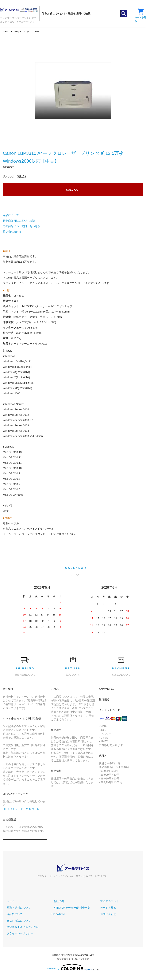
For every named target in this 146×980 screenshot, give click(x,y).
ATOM (61, 914)
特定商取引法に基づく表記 (19, 221)
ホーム (6, 31)
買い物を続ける (12, 232)
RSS (52, 914)
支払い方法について (15, 921)
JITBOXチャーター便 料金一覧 (21, 809)
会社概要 (55, 901)
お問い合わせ (104, 914)
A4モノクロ (45, 31)
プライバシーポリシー (16, 933)
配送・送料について (15, 908)
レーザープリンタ (24, 31)
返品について (11, 215)
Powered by (73, 967)
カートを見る (104, 908)
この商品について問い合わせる (21, 226)
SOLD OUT (73, 190)
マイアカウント (106, 901)
